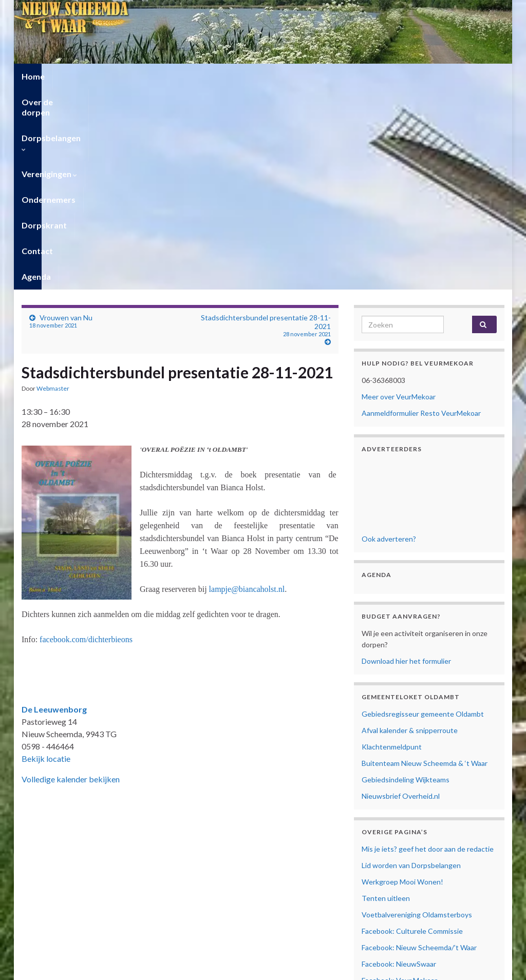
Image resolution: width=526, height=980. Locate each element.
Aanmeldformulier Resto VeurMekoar (421, 213)
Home (33, 76)
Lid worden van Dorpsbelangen (411, 665)
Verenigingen (246, 76)
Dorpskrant (382, 76)
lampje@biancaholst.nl (247, 389)
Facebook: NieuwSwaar (399, 764)
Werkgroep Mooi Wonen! (402, 681)
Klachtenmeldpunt (392, 546)
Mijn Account (383, 878)
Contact (436, 76)
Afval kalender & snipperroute (410, 530)
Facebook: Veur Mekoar (399, 780)
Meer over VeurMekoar (399, 196)
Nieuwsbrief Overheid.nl (401, 596)
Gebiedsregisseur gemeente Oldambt (423, 514)
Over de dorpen (91, 76)
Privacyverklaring (389, 850)
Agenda (483, 76)
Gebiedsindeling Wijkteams (406, 579)
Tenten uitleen (386, 698)
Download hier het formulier (406, 461)
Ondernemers (317, 76)
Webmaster (53, 188)
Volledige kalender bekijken (71, 579)
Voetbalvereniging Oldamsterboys (417, 714)
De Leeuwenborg (54, 509)
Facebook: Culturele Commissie (412, 731)
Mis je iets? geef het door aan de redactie (428, 649)
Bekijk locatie (46, 558)
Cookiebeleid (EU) (390, 862)
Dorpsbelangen (170, 76)
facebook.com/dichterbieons (86, 439)
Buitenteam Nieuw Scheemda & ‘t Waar (425, 563)
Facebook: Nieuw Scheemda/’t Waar (419, 747)
